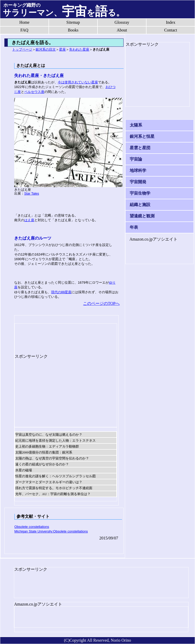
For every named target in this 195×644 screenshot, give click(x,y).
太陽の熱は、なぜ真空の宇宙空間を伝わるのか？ (52, 458)
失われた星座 (79, 49)
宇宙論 (136, 159)
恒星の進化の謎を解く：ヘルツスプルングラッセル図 (55, 476)
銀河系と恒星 (142, 136)
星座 (62, 49)
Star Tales (32, 193)
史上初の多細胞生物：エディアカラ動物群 (47, 446)
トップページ (22, 49)
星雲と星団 (140, 148)
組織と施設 (140, 205)
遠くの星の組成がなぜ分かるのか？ (42, 464)
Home (24, 22)
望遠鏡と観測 (142, 216)
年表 (134, 227)
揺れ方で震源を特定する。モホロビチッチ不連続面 (54, 488)
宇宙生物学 (140, 193)
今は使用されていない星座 (78, 82)
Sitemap (73, 22)
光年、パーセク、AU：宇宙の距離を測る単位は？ (53, 494)
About (122, 30)
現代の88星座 (61, 292)
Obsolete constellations (32, 527)
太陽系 (136, 125)
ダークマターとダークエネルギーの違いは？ (49, 482)
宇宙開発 (138, 182)
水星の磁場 (24, 470)
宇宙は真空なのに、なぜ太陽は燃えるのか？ (49, 435)
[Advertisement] (56, 337)
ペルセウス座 (34, 92)
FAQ (24, 30)
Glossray (122, 22)
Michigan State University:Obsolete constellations (51, 531)
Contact (171, 30)
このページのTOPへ (101, 303)
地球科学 (138, 170)
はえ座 (29, 220)
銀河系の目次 (46, 49)
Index (170, 22)
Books (73, 30)
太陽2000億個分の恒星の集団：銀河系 (44, 452)
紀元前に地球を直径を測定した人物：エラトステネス (55, 440)
